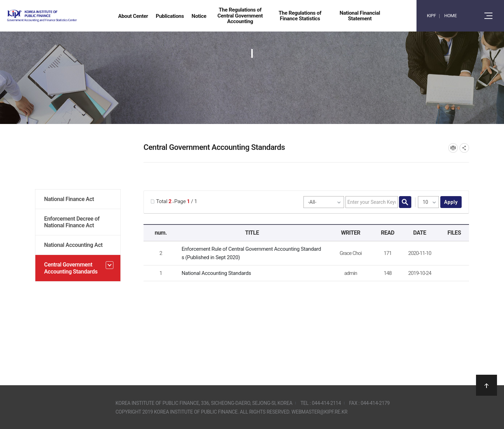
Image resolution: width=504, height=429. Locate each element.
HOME (450, 16)
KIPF (432, 16)
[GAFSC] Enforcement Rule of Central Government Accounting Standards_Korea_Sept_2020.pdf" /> (453, 254)
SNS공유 (464, 148)
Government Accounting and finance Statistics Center (61, 16)
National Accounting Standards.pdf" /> (453, 274)
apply (451, 202)
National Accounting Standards (216, 273)
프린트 (453, 148)
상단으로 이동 (486, 385)
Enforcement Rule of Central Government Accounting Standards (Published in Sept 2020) (251, 253)
